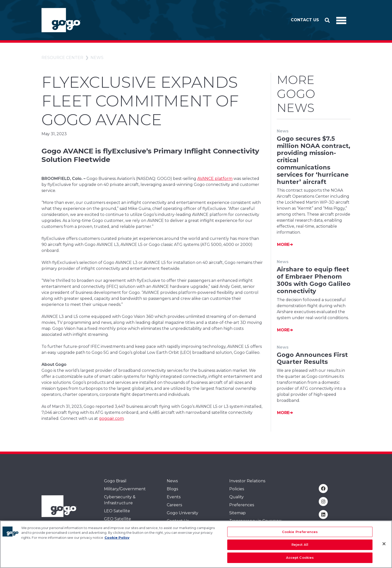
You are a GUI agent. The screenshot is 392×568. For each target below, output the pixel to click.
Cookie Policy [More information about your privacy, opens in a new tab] (117, 541)
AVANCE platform (215, 179)
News (97, 58)
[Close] (384, 547)
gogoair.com (111, 418)
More (283, 245)
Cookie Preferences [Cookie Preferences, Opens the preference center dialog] (300, 535)
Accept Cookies (300, 561)
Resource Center (62, 58)
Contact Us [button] (305, 20)
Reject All (300, 548)
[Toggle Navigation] (341, 20)
